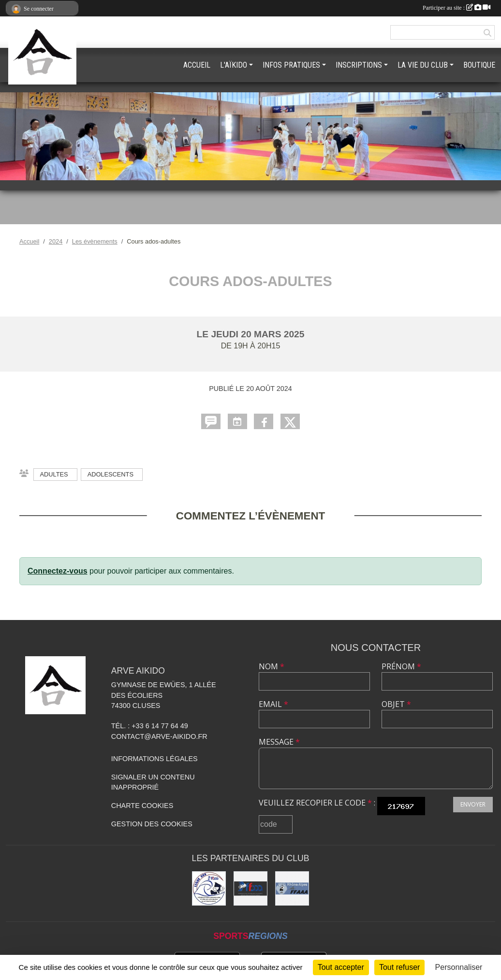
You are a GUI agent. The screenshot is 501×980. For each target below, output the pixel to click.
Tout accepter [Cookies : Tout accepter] (341, 967)
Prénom (401, 666)
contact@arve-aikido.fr (159, 736)
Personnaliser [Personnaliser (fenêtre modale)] (459, 967)
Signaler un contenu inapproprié (153, 782)
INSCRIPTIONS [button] (359, 65)
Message (279, 742)
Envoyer (473, 804)
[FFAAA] (250, 888)
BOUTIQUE (479, 65)
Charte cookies (142, 806)
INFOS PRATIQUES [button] (291, 65)
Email (273, 704)
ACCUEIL (197, 65)
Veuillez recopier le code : (317, 803)
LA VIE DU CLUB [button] (423, 65)
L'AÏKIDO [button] (234, 65)
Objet (396, 704)
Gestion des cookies (152, 824)
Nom (272, 666)
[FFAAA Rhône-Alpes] (292, 888)
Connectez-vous (58, 571)
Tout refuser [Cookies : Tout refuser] (399, 967)
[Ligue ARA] (209, 888)
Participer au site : (457, 8)
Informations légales (155, 759)
